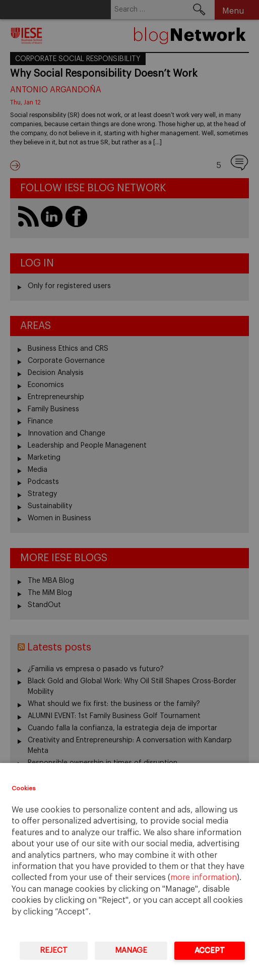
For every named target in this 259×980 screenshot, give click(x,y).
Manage (131, 950)
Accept (210, 950)
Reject (54, 950)
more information (204, 878)
